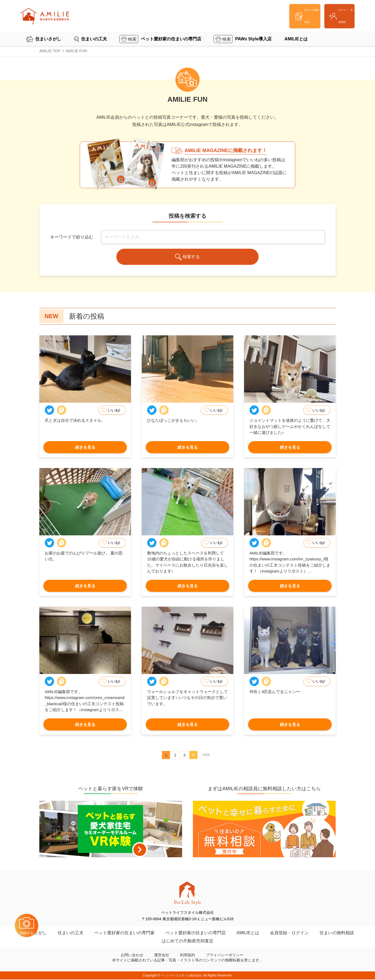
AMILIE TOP (50, 51)
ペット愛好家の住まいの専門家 (124, 933)
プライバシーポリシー (225, 956)
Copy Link (62, 411)
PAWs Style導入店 (253, 31)
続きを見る (85, 447)
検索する (188, 257)
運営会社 (162, 956)
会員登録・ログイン (289, 933)
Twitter (49, 411)
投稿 (35, 913)
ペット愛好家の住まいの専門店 (171, 31)
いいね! (112, 411)
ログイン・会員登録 (328, 12)
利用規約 (188, 956)
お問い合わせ (132, 956)
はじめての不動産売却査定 (188, 941)
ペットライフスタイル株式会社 (181, 976)
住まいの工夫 (94, 31)
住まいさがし (48, 31)
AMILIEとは (296, 31)
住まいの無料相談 (337, 933)
